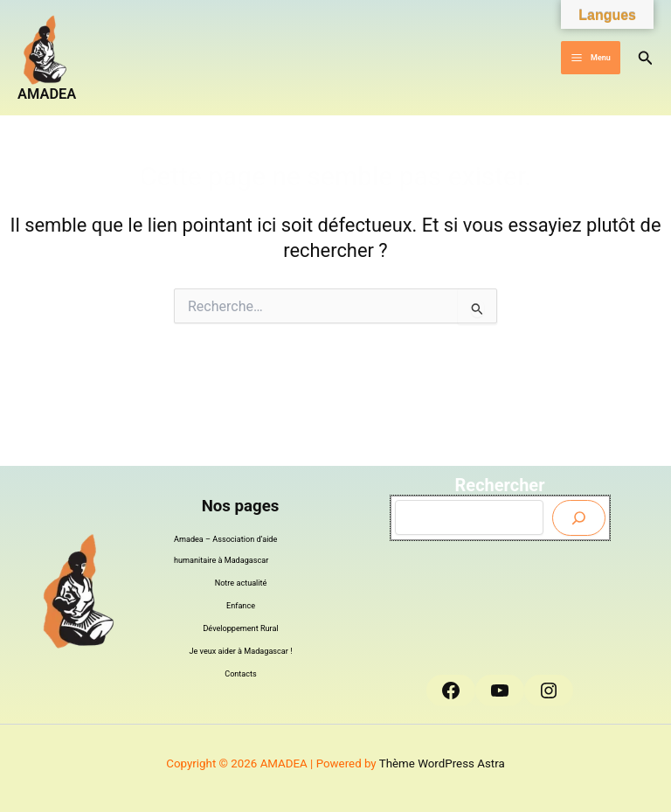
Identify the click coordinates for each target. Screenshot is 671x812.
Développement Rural (240, 628)
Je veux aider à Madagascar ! (241, 651)
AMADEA (47, 94)
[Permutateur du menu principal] (590, 58)
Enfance (241, 606)
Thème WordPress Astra (442, 763)
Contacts (241, 674)
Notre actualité (241, 583)
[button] (646, 58)
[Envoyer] (579, 518)
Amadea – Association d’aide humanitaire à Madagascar (225, 550)
